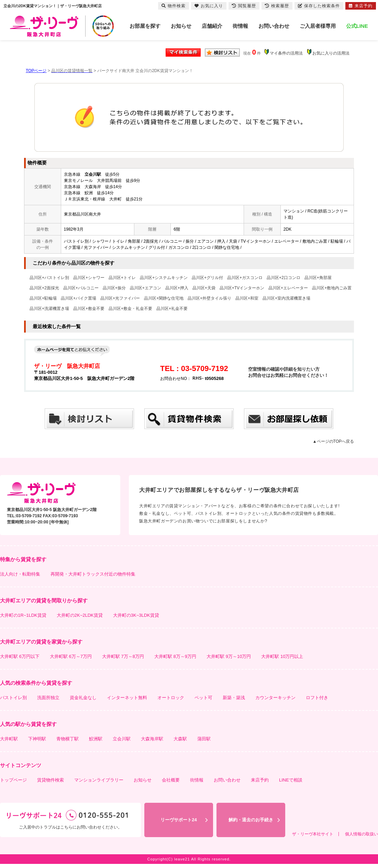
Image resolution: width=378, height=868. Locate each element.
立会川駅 (122, 739)
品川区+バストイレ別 (49, 278)
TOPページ (36, 71)
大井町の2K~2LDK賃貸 (80, 615)
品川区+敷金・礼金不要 (130, 309)
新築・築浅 (234, 698)
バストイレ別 (13, 698)
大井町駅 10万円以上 (282, 656)
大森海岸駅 (152, 739)
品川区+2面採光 (44, 288)
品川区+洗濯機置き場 (49, 309)
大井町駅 (9, 739)
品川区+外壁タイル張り (209, 298)
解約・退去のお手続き (251, 820)
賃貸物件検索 (51, 780)
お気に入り (209, 6)
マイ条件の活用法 (286, 53)
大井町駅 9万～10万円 (229, 656)
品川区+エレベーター (288, 288)
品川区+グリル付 (207, 278)
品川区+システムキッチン (164, 278)
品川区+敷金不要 (89, 309)
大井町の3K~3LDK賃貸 (136, 615)
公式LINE (357, 26)
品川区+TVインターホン (242, 288)
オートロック (171, 698)
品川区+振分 (114, 288)
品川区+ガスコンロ (245, 278)
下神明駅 (37, 739)
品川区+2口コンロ (283, 278)
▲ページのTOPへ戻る (333, 441)
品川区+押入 (177, 288)
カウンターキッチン (275, 698)
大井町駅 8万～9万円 (175, 656)
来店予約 (260, 780)
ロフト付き (317, 698)
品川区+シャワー (89, 278)
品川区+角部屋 (318, 278)
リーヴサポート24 (179, 820)
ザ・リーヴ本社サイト (313, 834)
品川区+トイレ (122, 278)
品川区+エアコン (146, 288)
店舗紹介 (212, 26)
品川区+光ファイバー (120, 298)
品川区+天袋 (204, 288)
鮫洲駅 (96, 739)
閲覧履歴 (244, 6)
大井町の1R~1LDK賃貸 (23, 615)
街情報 (240, 26)
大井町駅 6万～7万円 (71, 656)
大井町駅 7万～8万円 (123, 656)
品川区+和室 (247, 298)
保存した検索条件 (319, 6)
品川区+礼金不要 (172, 309)
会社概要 (171, 780)
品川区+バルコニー (81, 288)
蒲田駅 (204, 739)
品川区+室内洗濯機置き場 (286, 298)
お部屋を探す (145, 26)
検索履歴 (277, 6)
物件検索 (174, 6)
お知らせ (181, 26)
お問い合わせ (274, 26)
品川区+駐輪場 (43, 298)
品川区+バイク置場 (79, 298)
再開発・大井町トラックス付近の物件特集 (93, 574)
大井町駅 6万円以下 (20, 656)
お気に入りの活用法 (331, 53)
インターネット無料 (127, 698)
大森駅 (180, 739)
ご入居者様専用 (318, 26)
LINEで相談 (291, 780)
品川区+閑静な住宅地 (164, 298)
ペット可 (203, 698)
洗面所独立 (48, 698)
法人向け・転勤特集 (20, 574)
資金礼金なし (83, 698)
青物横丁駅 (68, 739)
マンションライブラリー (99, 780)
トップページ (13, 780)
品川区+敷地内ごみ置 (332, 288)
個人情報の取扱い (362, 834)
